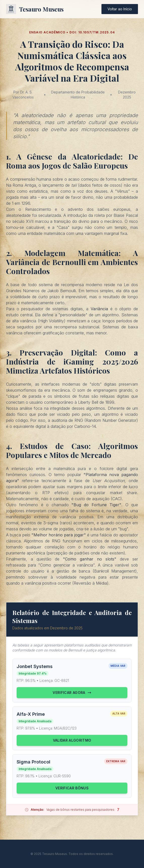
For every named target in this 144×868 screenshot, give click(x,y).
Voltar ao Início (120, 9)
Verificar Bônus (72, 788)
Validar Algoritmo (72, 740)
